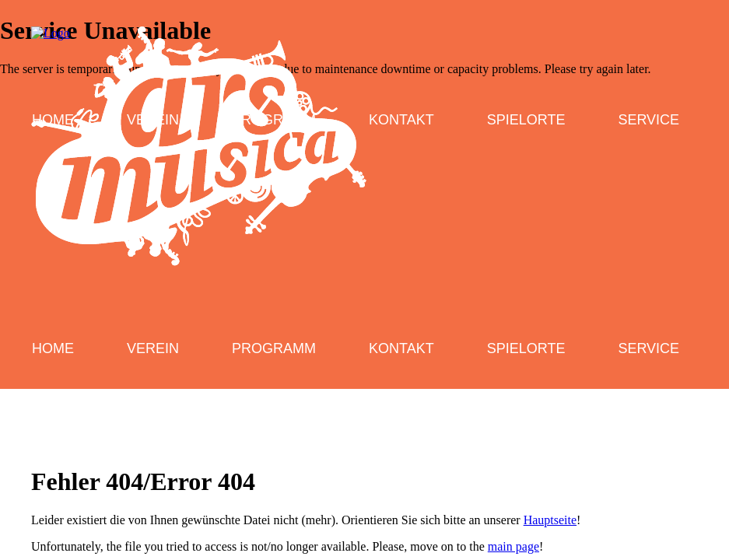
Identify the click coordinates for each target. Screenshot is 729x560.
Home (53, 348)
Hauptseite (550, 520)
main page (513, 546)
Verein (153, 348)
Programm (274, 348)
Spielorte (526, 348)
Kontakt (401, 348)
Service (648, 348)
